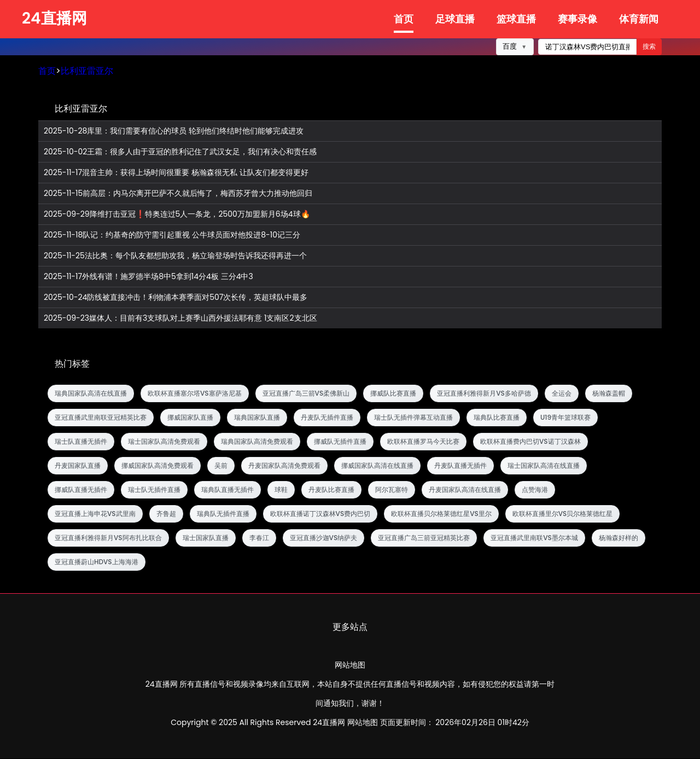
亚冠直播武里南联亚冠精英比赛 (101, 418)
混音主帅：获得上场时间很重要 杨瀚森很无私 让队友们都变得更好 (176, 173)
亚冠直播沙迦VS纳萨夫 (324, 538)
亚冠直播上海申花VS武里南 (95, 514)
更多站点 (350, 627)
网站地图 (350, 665)
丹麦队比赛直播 (331, 490)
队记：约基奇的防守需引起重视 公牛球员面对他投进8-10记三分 (172, 236)
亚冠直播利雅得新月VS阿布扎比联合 (108, 538)
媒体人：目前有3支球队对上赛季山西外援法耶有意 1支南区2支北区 (180, 319)
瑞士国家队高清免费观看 (164, 442)
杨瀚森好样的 (619, 538)
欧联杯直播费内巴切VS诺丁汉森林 (530, 442)
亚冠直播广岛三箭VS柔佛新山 (306, 394)
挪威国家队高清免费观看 (157, 466)
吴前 (221, 466)
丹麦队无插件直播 (327, 418)
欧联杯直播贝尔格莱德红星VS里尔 (441, 514)
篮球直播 (516, 19)
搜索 (649, 47)
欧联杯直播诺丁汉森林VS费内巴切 (320, 514)
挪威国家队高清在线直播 (377, 466)
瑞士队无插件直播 (154, 490)
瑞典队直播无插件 (227, 490)
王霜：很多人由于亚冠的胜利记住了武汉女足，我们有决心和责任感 (180, 152)
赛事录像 (577, 19)
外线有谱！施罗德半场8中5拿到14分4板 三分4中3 (148, 277)
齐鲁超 (166, 514)
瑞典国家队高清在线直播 (91, 394)
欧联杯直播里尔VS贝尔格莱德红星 (563, 514)
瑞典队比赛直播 (497, 418)
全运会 (562, 394)
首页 (404, 19)
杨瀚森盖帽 (609, 394)
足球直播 (455, 19)
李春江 (259, 538)
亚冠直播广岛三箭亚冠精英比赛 (424, 538)
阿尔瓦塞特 (392, 490)
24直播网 (54, 18)
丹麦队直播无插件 (460, 466)
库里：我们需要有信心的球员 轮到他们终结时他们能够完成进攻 (174, 132)
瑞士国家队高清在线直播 (544, 466)
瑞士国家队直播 (206, 538)
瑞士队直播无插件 (81, 442)
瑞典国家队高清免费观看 (257, 442)
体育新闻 (639, 19)
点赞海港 (535, 490)
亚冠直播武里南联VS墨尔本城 (534, 538)
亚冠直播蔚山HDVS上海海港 (97, 562)
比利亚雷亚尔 (87, 71)
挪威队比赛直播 (393, 394)
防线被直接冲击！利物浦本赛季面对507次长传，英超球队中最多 (176, 298)
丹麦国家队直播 (78, 466)
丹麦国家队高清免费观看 (284, 466)
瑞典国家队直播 (257, 418)
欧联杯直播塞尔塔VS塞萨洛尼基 (195, 394)
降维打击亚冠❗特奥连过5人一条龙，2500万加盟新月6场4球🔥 (177, 215)
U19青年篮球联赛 (565, 418)
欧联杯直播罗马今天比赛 (423, 442)
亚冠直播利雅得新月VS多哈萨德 (484, 394)
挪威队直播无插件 (81, 490)
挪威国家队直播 (190, 418)
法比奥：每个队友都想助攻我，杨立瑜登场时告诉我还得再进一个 (175, 256)
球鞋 (281, 490)
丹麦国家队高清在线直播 (465, 490)
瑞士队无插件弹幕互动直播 (413, 418)
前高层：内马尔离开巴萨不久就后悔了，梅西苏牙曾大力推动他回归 (178, 194)
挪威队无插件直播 (340, 442)
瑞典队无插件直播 (223, 514)
